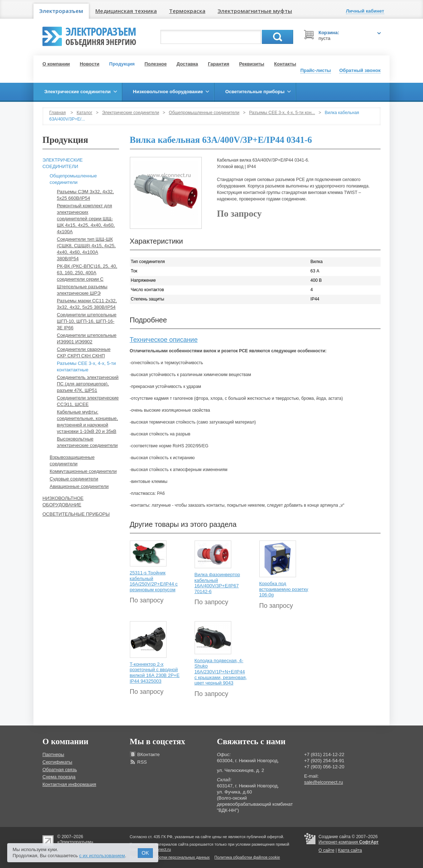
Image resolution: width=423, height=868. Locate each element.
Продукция (122, 64)
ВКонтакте (149, 754)
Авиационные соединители (79, 486)
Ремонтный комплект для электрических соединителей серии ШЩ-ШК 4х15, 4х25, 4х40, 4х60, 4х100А (86, 219)
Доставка (187, 64)
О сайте (327, 850)
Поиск (278, 37)
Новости (90, 64)
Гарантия (219, 64)
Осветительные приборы (76, 514)
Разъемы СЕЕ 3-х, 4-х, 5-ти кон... (282, 113)
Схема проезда (59, 777)
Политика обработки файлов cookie (247, 857)
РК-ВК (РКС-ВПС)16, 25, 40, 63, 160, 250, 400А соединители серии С (87, 273)
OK (145, 853)
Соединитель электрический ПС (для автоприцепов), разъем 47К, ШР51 (88, 384)
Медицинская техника (126, 11)
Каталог (85, 113)
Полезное (156, 64)
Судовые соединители (74, 479)
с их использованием (102, 856)
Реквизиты (252, 64)
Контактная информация (69, 784)
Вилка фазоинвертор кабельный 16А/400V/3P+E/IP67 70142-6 (217, 583)
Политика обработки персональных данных (170, 857)
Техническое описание (164, 340)
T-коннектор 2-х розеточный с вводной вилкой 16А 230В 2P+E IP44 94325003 (155, 673)
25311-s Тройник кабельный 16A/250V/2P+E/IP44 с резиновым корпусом (154, 581)
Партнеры (53, 754)
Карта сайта (350, 850)
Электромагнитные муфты (255, 11)
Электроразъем (61, 11)
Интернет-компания (349, 842)
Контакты (285, 64)
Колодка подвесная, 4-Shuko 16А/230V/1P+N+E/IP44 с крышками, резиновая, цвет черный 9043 (221, 672)
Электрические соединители (131, 113)
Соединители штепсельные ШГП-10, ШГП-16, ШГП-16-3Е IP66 (87, 321)
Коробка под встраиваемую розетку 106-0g (284, 589)
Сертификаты (57, 762)
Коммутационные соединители (83, 471)
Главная (58, 113)
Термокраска (187, 11)
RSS (142, 762)
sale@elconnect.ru (324, 782)
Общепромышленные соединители (204, 113)
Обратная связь (60, 770)
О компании (56, 64)
